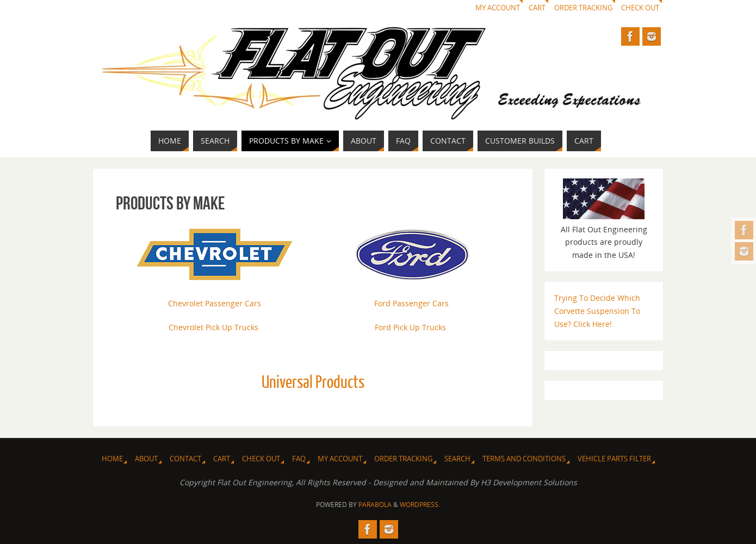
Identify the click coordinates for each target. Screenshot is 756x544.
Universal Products (313, 382)
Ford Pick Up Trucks (410, 327)
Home (112, 459)
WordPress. (420, 505)
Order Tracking (583, 8)
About (146, 459)
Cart (537, 8)
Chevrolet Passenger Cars (215, 303)
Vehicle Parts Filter (614, 459)
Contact (185, 459)
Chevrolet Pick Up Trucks (213, 327)
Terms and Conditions (524, 459)
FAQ (299, 459)
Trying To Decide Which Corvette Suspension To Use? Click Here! (597, 311)
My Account (498, 8)
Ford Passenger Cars (411, 303)
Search (457, 459)
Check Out (640, 8)
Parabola (375, 505)
